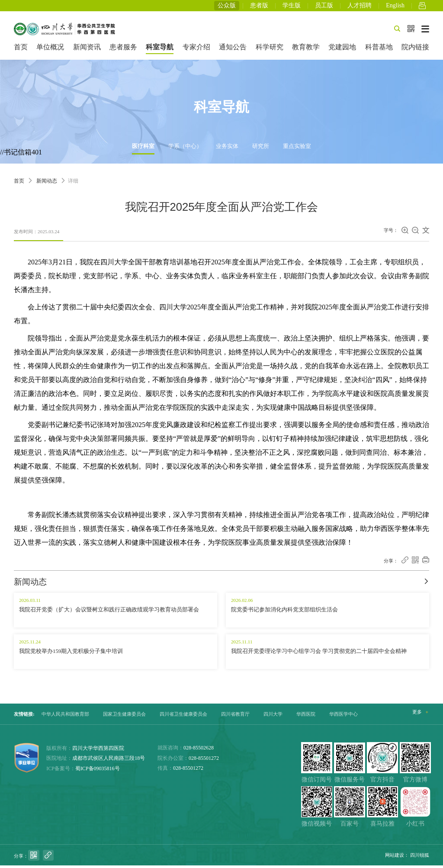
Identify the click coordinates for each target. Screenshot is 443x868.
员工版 (324, 7)
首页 (21, 50)
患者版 (259, 7)
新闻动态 (47, 183)
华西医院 (306, 717)
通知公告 (233, 50)
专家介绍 (196, 50)
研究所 (261, 149)
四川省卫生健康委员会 (183, 717)
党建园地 (342, 50)
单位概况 (50, 50)
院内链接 (415, 50)
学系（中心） (185, 149)
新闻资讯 (87, 50)
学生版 (292, 7)
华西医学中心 (343, 717)
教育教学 (306, 50)
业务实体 (227, 149)
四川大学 (273, 717)
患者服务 (123, 50)
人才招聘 (360, 7)
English (395, 7)
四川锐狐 (420, 858)
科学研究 (270, 50)
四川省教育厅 (235, 717)
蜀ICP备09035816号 (98, 771)
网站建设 (395, 858)
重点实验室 (297, 149)
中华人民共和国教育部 (65, 717)
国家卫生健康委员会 (124, 717)
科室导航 (160, 50)
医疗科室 (143, 149)
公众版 (227, 7)
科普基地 (379, 50)
